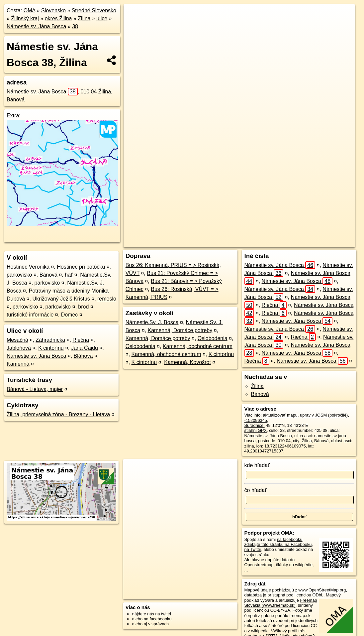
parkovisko (19, 275)
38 (75, 26)
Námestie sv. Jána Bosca (36, 26)
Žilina (84, 18)
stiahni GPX (256, 430)
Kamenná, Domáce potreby (180, 330)
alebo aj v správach (150, 624)
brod (83, 307)
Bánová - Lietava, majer (35, 389)
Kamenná (18, 364)
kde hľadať (257, 465)
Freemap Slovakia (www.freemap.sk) (281, 603)
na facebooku (290, 539)
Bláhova (83, 356)
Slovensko (53, 10)
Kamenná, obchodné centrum (198, 346)
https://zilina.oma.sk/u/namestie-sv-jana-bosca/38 (311, 242)
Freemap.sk (247, 242)
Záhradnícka (50, 340)
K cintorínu (51, 348)
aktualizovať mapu (280, 415)
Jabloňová (19, 348)
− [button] (135, 26)
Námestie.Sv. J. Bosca (152, 322)
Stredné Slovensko (94, 10)
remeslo (107, 299)
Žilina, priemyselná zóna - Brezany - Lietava (58, 414)
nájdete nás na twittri (152, 614)
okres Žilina (58, 18)
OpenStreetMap (213, 242)
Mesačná (17, 340)
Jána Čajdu (85, 348)
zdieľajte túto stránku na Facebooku (278, 544)
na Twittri (253, 549)
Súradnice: (255, 425)
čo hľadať (256, 490)
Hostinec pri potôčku (81, 267)
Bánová (48, 275)
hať (69, 275)
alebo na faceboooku (152, 619)
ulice (102, 18)
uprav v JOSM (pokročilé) (324, 415)
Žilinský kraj (25, 18)
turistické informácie (30, 315)
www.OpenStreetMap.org (322, 590)
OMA (30, 10)
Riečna (81, 340)
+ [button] (135, 16)
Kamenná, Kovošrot (187, 362)
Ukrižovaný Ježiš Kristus (61, 299)
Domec (70, 315)
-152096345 (256, 420)
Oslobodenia (213, 338)
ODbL (318, 595)
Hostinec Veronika (28, 267)
